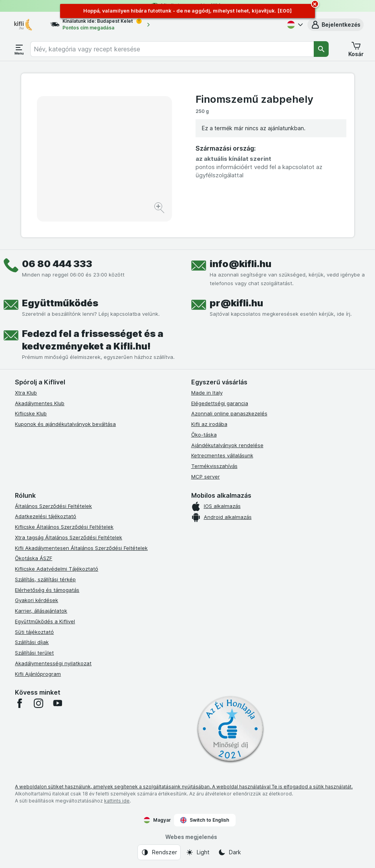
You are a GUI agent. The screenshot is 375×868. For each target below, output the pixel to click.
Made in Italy (207, 393)
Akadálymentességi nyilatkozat (53, 663)
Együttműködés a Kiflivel (45, 621)
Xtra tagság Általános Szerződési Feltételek (69, 537)
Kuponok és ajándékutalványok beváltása (65, 424)
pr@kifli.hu (236, 303)
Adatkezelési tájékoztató (46, 516)
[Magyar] (294, 25)
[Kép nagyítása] (160, 209)
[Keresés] (321, 49)
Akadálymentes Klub (40, 403)
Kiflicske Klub (31, 413)
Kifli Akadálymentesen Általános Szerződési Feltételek (81, 548)
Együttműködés (60, 303)
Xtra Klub (26, 393)
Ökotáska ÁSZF (34, 558)
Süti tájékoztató (34, 632)
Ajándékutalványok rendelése (227, 445)
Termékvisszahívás (214, 466)
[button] (336, 25)
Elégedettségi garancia (220, 403)
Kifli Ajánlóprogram (38, 674)
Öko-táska (204, 435)
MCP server (206, 477)
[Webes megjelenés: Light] (198, 852)
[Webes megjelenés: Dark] (230, 852)
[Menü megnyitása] (19, 49)
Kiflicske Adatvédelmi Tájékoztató (57, 569)
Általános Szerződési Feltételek (53, 506)
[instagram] (38, 703)
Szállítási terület (34, 653)
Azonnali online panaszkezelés (229, 413)
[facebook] (20, 703)
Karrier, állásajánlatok (41, 611)
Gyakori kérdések (37, 600)
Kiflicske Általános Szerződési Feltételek (64, 527)
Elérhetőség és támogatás (47, 590)
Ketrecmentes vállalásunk (222, 455)
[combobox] (172, 49)
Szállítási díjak (32, 642)
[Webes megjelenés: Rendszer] (159, 852)
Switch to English (205, 820)
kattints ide (117, 801)
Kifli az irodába (209, 424)
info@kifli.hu (241, 264)
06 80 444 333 (57, 264)
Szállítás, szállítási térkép (45, 579)
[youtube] (57, 703)
